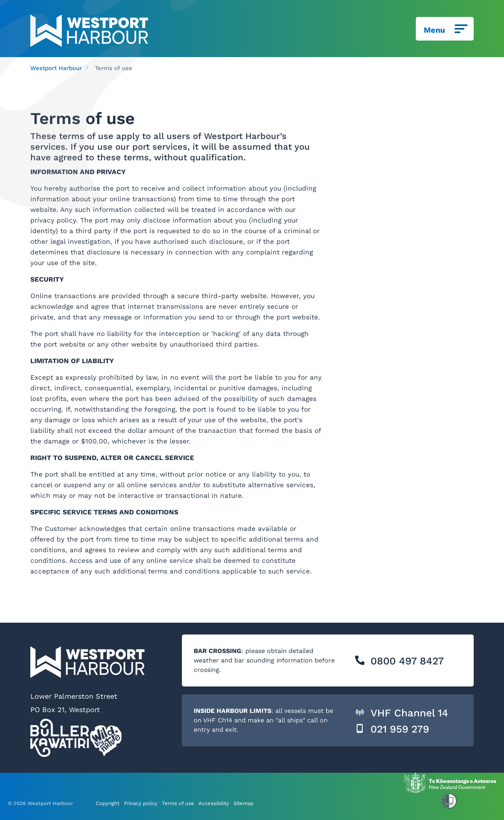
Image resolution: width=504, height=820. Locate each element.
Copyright (107, 803)
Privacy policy (141, 803)
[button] (360, 660)
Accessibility (214, 803)
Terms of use (178, 803)
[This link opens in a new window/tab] (450, 783)
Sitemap (244, 803)
